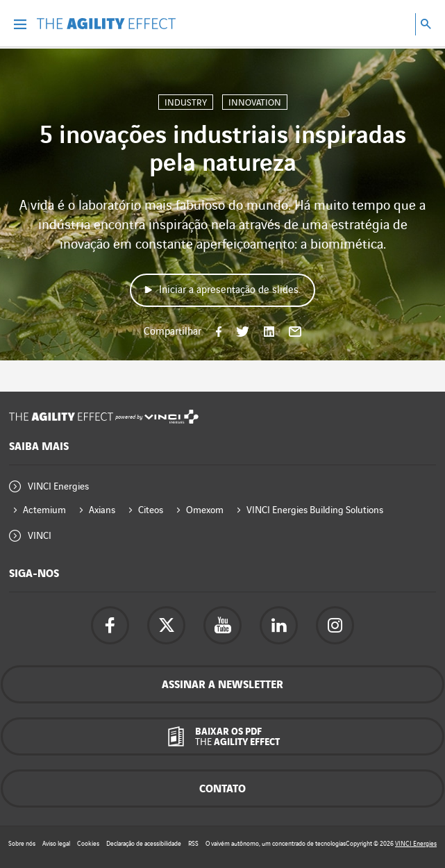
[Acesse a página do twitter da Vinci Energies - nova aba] (166, 625)
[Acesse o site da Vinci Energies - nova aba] (171, 417)
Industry (186, 103)
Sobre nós (22, 844)
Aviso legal (56, 844)
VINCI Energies (58, 486)
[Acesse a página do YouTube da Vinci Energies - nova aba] (222, 625)
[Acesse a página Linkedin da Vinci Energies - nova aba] (279, 625)
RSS (193, 844)
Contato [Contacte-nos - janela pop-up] (222, 789)
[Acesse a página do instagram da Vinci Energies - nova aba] (335, 625)
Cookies (88, 844)
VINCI (40, 536)
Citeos (151, 510)
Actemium (44, 510)
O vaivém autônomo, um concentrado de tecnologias (276, 844)
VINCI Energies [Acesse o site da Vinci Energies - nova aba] (416, 844)
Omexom (205, 510)
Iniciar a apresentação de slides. (230, 290)
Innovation (255, 103)
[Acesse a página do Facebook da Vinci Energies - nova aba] (110, 625)
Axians (102, 510)
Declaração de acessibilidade (144, 844)
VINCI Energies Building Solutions (315, 510)
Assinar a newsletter (222, 685)
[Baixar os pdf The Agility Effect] (222, 736)
